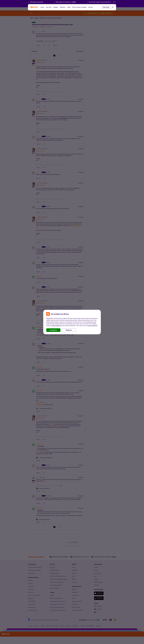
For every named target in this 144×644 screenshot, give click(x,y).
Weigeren (69, 330)
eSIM (69, 7)
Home (42, 7)
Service (91, 7)
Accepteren (53, 330)
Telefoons (63, 7)
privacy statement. (93, 326)
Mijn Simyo (106, 7)
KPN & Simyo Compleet (79, 7)
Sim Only (49, 7)
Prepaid (56, 7)
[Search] (113, 7)
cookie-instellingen (56, 326)
